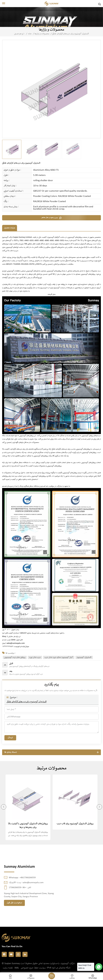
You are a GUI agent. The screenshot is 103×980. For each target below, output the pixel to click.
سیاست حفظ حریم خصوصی (33, 968)
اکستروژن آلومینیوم (84, 657)
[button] (99, 807)
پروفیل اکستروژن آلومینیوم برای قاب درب (75, 824)
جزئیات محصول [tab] (10, 228)
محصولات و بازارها (42, 34)
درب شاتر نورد (35, 657)
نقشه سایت (8, 968)
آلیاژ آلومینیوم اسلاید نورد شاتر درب (59, 657)
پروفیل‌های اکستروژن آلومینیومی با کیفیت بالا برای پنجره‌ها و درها (28, 826)
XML (17, 968)
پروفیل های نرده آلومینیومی (15, 657)
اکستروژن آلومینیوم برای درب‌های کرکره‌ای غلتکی (27, 702)
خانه (30, 34)
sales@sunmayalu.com (16, 643)
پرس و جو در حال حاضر (50, 218)
